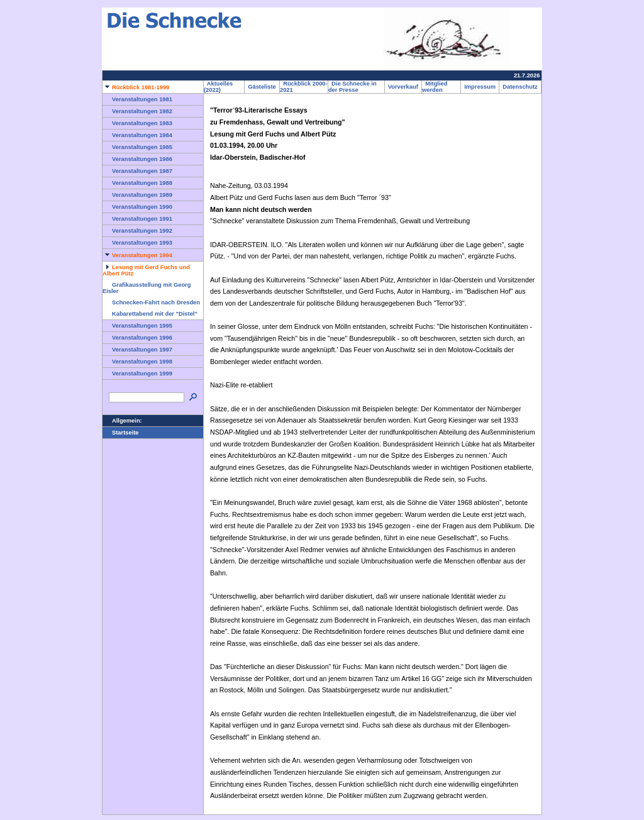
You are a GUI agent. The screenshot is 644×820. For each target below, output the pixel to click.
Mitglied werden (435, 87)
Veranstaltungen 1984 (137, 135)
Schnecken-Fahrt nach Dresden (151, 302)
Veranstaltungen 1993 (137, 243)
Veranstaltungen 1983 (137, 123)
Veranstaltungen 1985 (137, 147)
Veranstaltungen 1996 (137, 338)
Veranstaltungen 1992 (137, 231)
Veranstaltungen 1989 (137, 195)
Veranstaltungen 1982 (137, 111)
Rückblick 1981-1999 (136, 87)
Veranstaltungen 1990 (137, 207)
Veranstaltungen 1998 (137, 362)
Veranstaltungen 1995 (137, 326)
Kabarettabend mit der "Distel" (150, 314)
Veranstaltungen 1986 (137, 159)
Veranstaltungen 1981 (137, 99)
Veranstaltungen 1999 (137, 374)
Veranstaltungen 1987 (137, 171)
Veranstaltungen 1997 (137, 350)
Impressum (480, 87)
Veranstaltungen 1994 (137, 255)
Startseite (121, 433)
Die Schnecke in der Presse (353, 87)
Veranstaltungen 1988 (137, 183)
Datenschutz (520, 87)
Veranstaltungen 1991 (137, 219)
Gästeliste (262, 87)
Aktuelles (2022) (218, 87)
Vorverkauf (403, 87)
